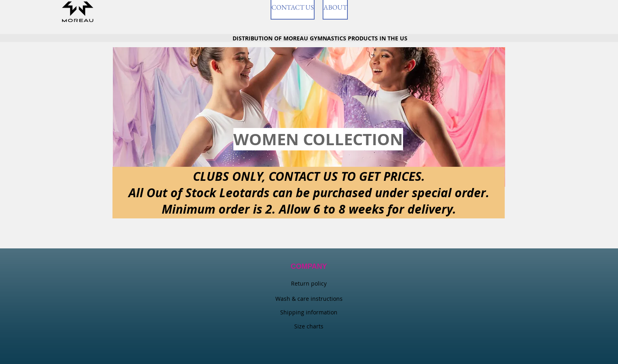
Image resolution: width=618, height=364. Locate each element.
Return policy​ (309, 283)
